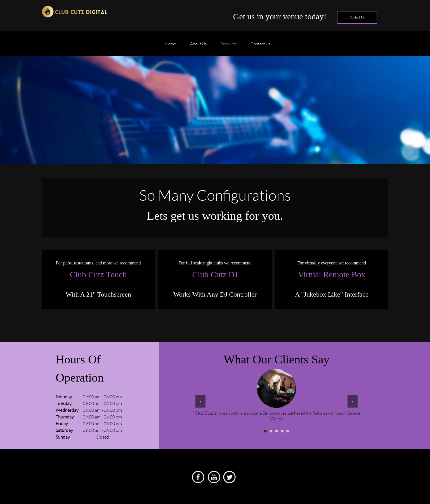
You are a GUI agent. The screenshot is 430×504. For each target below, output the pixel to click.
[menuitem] (171, 46)
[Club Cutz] (75, 13)
